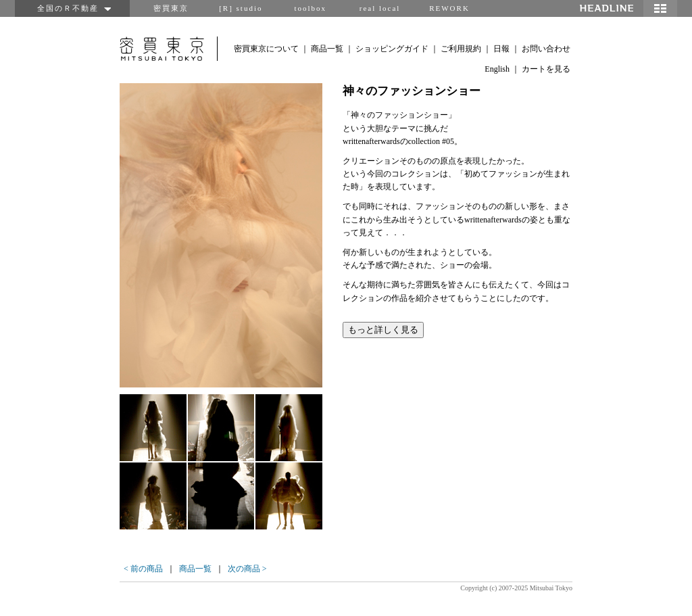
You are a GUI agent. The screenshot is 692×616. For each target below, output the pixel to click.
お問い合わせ (546, 49)
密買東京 (171, 8)
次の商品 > (247, 569)
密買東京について (266, 49)
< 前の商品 (143, 569)
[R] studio (241, 8)
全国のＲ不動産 (72, 8)
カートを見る (546, 69)
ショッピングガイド (392, 49)
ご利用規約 (461, 49)
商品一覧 (327, 49)
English (497, 69)
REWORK (449, 8)
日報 (501, 49)
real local (380, 8)
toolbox (310, 8)
